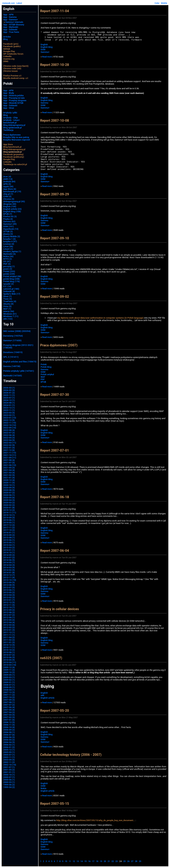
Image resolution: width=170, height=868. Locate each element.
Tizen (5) (8, 299)
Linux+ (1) (8, 249)
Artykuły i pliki (10, 113)
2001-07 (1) (9, 767)
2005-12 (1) (9, 750)
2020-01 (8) (9, 508)
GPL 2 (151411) (11, 357)
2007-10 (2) (9, 697)
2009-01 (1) (9, 682)
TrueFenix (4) (10, 301)
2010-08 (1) (9, 652)
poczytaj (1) (9, 266)
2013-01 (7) (9, 600)
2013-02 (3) (9, 597)
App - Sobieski (10, 30)
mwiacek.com (9, 3)
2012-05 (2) (9, 620)
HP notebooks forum (13, 54)
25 (125, 861)
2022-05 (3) (9, 438)
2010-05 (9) (9, 660)
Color (157, 3)
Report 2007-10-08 (55, 121)
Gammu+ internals (14, 22)
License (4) (9, 244)
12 (74, 861)
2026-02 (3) (9, 390)
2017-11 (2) (9, 528)
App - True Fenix (11, 32)
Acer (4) (7, 177)
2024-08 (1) (9, 403)
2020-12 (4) (9, 480)
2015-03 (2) (9, 548)
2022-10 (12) (10, 425)
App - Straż (9, 108)
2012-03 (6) (9, 625)
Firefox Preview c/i (12, 76)
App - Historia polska (13, 95)
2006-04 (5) (9, 742)
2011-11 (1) (9, 635)
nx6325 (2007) (51, 658)
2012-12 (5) (9, 602)
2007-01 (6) (9, 720)
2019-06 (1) (9, 520)
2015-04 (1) (9, 545)
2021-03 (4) (9, 473)
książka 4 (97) (10, 241)
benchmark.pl (10, 123)
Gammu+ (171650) (12, 340)
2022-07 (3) (9, 433)
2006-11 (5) (9, 725)
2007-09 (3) (9, 700)
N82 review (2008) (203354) (17, 331)
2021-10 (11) (10, 455)
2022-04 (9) (9, 440)
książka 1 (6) (10, 239)
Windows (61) (10, 314)
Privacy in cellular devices (60, 609)
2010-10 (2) (9, 650)
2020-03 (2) (9, 503)
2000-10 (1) (9, 775)
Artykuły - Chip (11, 118)
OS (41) (7, 261)
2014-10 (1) (9, 553)
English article (48, 698)
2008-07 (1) (9, 685)
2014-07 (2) (9, 558)
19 (101, 861)
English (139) (10, 206)
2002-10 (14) (10, 765)
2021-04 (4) (9, 470)
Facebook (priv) (11, 44)
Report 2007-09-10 (55, 238)
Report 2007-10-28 (55, 65)
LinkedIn (7, 56)
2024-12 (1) (9, 400)
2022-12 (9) (9, 420)
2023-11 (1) (9, 410)
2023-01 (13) (10, 418)
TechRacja (8, 130)
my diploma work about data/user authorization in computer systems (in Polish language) (100, 318)
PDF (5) (7, 264)
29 (140, 861)
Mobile (164, 3)
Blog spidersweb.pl (13, 128)
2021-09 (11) (10, 458)
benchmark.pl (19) (12, 191)
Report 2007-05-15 (55, 804)
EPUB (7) (8, 214)
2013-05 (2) (9, 592)
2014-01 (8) (9, 572)
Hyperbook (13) (11, 229)
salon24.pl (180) (11, 289)
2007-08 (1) (9, 702)
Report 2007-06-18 (55, 497)
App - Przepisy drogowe (15, 100)
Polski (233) (9, 271)
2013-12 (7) (9, 575)
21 (109, 861)
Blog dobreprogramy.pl (14, 125)
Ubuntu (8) (8, 304)
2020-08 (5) (9, 490)
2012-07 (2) (9, 615)
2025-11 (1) (9, 395)
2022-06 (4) (9, 435)
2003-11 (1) (9, 757)
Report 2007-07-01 (55, 450)
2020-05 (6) (9, 498)
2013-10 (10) (10, 580)
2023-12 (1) (9, 408)
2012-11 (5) (9, 605)
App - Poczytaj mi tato (14, 98)
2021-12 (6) (9, 450)
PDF (43, 379)
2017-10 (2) (9, 530)
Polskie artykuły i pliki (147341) (19, 371)
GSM (43, 50)
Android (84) (9, 182)
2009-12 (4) (9, 667)
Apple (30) (8, 186)
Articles (7, 37)
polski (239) (9, 274)
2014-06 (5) (9, 560)
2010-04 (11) (10, 662)
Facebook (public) (12, 46)
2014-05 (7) (9, 562)
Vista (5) (7, 306)
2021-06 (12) (10, 465)
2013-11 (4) (9, 577)
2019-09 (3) (9, 518)
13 (78, 861)
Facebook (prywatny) (13, 154)
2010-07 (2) (9, 655)
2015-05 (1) (9, 543)
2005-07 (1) (9, 755)
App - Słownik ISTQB (13, 103)
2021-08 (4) (9, 460)
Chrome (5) (9, 199)
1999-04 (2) (9, 787)
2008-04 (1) (9, 690)
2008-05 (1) (9, 687)
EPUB (43, 382)
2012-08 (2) (9, 612)
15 (85, 861)
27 (132, 861)
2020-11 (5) (9, 483)
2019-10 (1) (9, 515)
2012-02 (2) (9, 627)
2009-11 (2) (9, 670)
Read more (47, 57)
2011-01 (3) (9, 642)
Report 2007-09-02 (55, 297)
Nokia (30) (8, 256)
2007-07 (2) (9, 705)
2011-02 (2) (9, 640)
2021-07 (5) (9, 463)
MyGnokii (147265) (13, 376)
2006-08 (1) (9, 732)
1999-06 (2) (9, 785)
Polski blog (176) (12, 281)
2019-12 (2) (9, 510)
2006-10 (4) (9, 727)
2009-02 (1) (9, 680)
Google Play (9, 51)
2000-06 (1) (9, 780)
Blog (5, 39)
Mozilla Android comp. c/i (16, 78)
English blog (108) (12, 211)
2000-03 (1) (9, 782)
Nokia (43, 788)
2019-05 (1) (9, 523)
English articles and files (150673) (20, 362)
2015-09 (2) (9, 535)
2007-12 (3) (9, 692)
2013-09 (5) (9, 582)
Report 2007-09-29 (55, 194)
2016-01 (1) (9, 533)
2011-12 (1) (9, 632)
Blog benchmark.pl (12, 147)
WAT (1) (7, 309)
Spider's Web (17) (12, 294)
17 (93, 861)
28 (136, 861)
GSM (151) (9, 226)
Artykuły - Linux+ (12, 120)
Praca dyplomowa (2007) (59, 345)
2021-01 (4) (9, 478)
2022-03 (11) (10, 443)
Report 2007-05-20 (55, 711)
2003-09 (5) (9, 760)
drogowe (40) (10, 204)
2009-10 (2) (9, 672)
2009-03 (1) (9, 677)
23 (117, 861)
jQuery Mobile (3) (12, 236)
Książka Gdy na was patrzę (16, 137)
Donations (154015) (13, 352)
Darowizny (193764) (13, 336)
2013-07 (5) (9, 587)
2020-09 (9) (9, 488)
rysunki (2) (8, 284)
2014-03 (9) (9, 567)
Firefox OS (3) (10, 216)
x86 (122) (8, 319)
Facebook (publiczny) (14, 157)
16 (89, 861)
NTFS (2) (8, 259)
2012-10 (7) (9, 607)
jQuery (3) (8, 234)
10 (66, 861)
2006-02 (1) (9, 745)
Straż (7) (7, 296)
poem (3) (8, 269)
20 (105, 861)
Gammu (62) (9, 221)
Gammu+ (45, 52)
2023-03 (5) (9, 413)
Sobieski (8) (9, 291)
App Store (8, 144)
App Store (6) (10, 189)
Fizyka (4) (8, 219)
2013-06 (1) (9, 590)
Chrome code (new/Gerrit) (16, 66)
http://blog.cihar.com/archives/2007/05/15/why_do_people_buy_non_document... (96, 820)
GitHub (7, 49)
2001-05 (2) (9, 770)
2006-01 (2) (9, 747)
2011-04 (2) (9, 637)
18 (97, 861)
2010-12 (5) (9, 645)
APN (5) (7, 184)
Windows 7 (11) (11, 316)
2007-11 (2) (9, 695)
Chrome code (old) (12, 68)
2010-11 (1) (9, 647)
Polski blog (46, 367)
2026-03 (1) (9, 388)
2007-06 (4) (9, 707)
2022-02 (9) (9, 445)
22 (113, 861)
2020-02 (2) (9, 505)
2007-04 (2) (9, 712)
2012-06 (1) (9, 617)
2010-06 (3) (9, 657)
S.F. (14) (7, 286)
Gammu (44, 103)
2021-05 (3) (9, 468)
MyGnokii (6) (10, 254)
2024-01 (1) (9, 405)
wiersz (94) (9, 311)
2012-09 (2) (9, 610)
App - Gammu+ (11, 20)
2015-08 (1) (9, 538)
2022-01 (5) (9, 448)
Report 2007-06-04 (55, 551)
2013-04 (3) (9, 595)
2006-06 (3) (9, 737)
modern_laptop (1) (12, 251)
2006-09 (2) (9, 730)
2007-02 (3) (9, 717)
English (44, 45)
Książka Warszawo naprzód (17, 140)
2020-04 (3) (9, 500)
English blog (47, 47)
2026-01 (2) (9, 393)
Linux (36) (8, 246)
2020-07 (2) (9, 493)
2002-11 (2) (9, 762)
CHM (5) (7, 196)
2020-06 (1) (9, 495)
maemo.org (9, 59)
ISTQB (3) (8, 231)
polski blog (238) (11, 279)
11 (70, 861)
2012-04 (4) (9, 622)
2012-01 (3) (9, 630)
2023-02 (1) (9, 415)
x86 (42, 695)
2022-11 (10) (10, 423)
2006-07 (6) (9, 735)
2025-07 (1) (9, 398)
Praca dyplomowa (12, 135)
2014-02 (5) (9, 570)
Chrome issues (11, 71)
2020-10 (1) (9, 485)
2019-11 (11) (10, 513)
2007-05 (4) (9, 710)
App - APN (8, 15)
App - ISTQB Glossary (14, 25)
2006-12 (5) (9, 722)
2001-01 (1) (9, 772)
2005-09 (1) (9, 752)
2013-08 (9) (9, 585)
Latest (19, 3)
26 (128, 861)
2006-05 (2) (9, 740)
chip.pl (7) (8, 194)
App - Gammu (10, 17)
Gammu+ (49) (10, 224)
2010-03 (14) (10, 665)
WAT (43, 377)
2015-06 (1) (9, 540)
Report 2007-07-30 (55, 395)
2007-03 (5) (9, 715)
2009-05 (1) (9, 675)
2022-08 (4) (9, 430)
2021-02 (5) (9, 475)
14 (82, 861)
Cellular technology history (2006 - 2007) (71, 755)
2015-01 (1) (9, 550)
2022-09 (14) (10, 428)
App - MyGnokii (11, 27)
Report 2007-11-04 (55, 11)
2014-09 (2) (9, 555)
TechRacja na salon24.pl (15, 164)
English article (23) (12, 209)
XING (6, 61)
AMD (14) (8, 179)
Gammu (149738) (12, 366)
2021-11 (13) (10, 453)
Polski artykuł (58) (12, 276)
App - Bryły (9, 93)
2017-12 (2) (9, 525)
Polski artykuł (47, 374)
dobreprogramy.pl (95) (14, 201)
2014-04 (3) (9, 565)
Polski (44, 364)
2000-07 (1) (9, 777)
